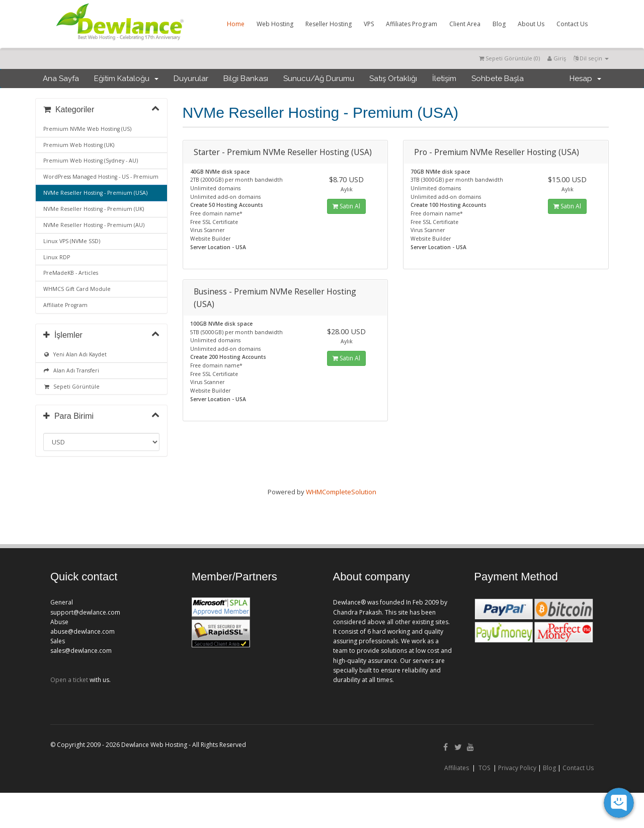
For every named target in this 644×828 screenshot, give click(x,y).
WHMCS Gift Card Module (77, 289)
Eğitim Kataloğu (126, 79)
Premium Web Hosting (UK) (79, 145)
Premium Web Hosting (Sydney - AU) (91, 161)
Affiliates (457, 768)
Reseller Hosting (329, 24)
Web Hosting (275, 24)
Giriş (557, 58)
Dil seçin (591, 58)
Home (236, 24)
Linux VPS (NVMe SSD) (72, 241)
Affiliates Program (412, 24)
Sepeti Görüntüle (71, 387)
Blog (499, 24)
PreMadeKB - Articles (71, 273)
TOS (484, 768)
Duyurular (191, 79)
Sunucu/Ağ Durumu (319, 79)
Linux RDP (57, 257)
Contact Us (572, 24)
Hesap (585, 79)
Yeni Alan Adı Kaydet (75, 354)
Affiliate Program (65, 305)
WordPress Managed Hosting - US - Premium (101, 177)
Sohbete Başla (498, 79)
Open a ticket (69, 680)
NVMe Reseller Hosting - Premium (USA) (95, 193)
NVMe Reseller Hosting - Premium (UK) (94, 209)
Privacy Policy (517, 768)
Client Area (465, 24)
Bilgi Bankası (246, 79)
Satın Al (346, 206)
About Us (531, 24)
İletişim (444, 79)
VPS (369, 24)
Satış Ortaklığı (393, 79)
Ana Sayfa (61, 79)
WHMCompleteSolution (341, 492)
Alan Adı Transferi (71, 370)
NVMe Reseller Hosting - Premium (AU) (94, 225)
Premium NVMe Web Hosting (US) (87, 129)
